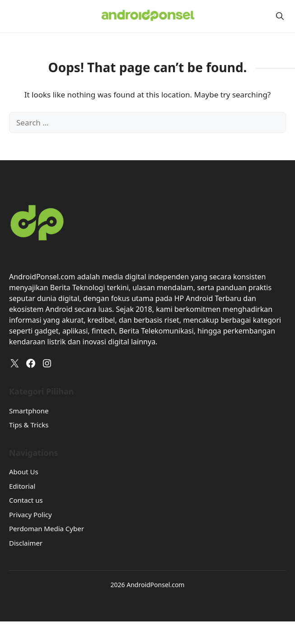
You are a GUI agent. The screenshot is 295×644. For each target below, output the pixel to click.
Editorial (22, 486)
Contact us (26, 500)
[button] (280, 16)
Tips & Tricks (29, 425)
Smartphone (29, 411)
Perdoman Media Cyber (47, 528)
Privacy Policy (30, 514)
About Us (24, 472)
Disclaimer (26, 543)
